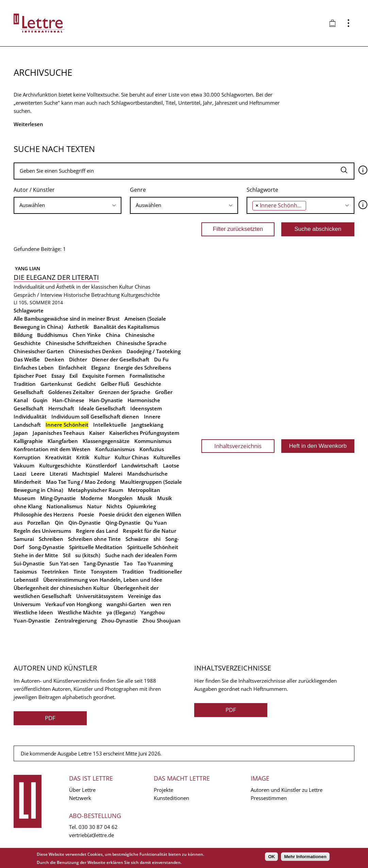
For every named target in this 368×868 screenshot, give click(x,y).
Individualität (30, 416)
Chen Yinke (87, 335)
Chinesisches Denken (95, 351)
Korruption (27, 457)
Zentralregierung (76, 620)
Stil (67, 555)
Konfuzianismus (115, 449)
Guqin (40, 400)
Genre (138, 190)
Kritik (83, 457)
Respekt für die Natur (149, 531)
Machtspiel (86, 474)
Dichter (78, 359)
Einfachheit (72, 368)
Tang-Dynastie (101, 563)
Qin (59, 523)
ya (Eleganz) (121, 612)
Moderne (92, 498)
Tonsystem (104, 572)
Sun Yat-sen (64, 563)
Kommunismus (153, 441)
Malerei (113, 474)
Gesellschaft (29, 392)
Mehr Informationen (305, 857)
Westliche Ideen (33, 612)
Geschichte (148, 384)
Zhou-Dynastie (120, 620)
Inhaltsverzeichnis (238, 446)
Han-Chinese (68, 400)
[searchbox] (68, 205)
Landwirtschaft (140, 465)
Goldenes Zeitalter (71, 392)
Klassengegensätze (106, 441)
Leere (38, 474)
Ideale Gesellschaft (102, 408)
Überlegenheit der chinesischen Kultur (61, 588)
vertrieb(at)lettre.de (91, 835)
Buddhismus (52, 335)
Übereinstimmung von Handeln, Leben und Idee (103, 580)
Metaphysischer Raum (96, 490)
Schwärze (137, 539)
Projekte (163, 790)
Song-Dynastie (47, 547)
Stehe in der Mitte (36, 555)
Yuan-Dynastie (32, 620)
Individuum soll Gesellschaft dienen (95, 416)
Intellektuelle (110, 425)
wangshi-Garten (126, 604)
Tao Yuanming (155, 563)
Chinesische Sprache (141, 343)
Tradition (133, 572)
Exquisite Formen (104, 376)
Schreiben (51, 539)
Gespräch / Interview (38, 295)
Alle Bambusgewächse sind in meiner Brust (67, 319)
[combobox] (68, 205)
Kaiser (97, 433)
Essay (58, 376)
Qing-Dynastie (123, 523)
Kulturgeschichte (140, 295)
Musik (145, 498)
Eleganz (101, 368)
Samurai (24, 539)
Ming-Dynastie (58, 498)
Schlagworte (262, 190)
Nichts (114, 506)
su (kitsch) (88, 555)
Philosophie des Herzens (44, 514)
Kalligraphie (28, 441)
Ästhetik (78, 327)
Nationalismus (64, 506)
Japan (21, 433)
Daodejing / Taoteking (154, 351)
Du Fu (161, 359)
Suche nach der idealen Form (141, 555)
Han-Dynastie (106, 400)
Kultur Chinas (132, 457)
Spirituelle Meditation (96, 547)
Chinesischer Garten (39, 351)
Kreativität (58, 457)
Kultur (102, 457)
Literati (58, 474)
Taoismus (25, 572)
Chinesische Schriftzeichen (78, 343)
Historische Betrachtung (92, 295)
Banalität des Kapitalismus (126, 327)
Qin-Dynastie (85, 523)
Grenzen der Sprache (124, 392)
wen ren (161, 604)
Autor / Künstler (34, 190)
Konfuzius (152, 449)
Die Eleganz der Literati (56, 277)
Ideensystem (146, 408)
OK (271, 857)
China (113, 335)
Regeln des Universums (42, 531)
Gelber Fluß (115, 384)
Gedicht (86, 384)
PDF (50, 718)
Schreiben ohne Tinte (94, 539)
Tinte (80, 572)
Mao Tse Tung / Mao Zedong (81, 482)
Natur (94, 506)
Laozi (20, 474)
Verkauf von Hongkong (73, 604)
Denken (54, 359)
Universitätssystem (100, 596)
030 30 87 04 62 (98, 827)
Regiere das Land (97, 531)
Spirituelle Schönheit (153, 547)
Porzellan (39, 523)
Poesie (86, 514)
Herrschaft (61, 408)
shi (157, 539)
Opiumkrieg (141, 506)
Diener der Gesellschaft (121, 359)
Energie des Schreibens (143, 368)
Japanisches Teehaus (58, 433)
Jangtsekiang (147, 425)
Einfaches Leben (34, 368)
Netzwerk (80, 798)
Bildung (23, 335)
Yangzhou (153, 612)
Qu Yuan (156, 523)
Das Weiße (27, 359)
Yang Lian (27, 268)
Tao (128, 563)
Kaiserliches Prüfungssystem (144, 433)
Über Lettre (82, 790)
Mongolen (120, 498)
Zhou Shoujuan (162, 620)
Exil (73, 376)
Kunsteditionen (171, 798)
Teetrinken (55, 572)
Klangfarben (63, 441)
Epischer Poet (30, 376)
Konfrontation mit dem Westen (52, 449)
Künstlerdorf (101, 465)
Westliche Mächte (80, 612)
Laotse (171, 465)
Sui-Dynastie (29, 563)
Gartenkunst (56, 384)
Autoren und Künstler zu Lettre (287, 790)
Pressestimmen (269, 798)
